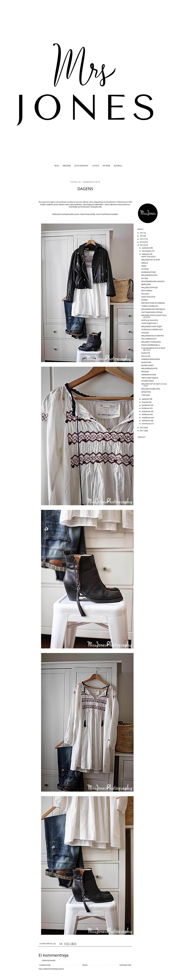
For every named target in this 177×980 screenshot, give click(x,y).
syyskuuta (146, 399)
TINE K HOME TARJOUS (150, 378)
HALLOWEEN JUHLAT (149, 339)
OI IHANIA (145, 269)
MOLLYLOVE (146, 356)
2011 (142, 431)
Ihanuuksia (145, 294)
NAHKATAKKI (146, 362)
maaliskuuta (146, 418)
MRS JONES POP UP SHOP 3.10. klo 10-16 (154, 385)
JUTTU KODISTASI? (81, 166)
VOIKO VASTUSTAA (148, 297)
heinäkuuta (146, 405)
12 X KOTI (96, 166)
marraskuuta (147, 251)
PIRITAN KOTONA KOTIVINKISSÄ (153, 303)
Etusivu (85, 965)
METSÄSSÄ (145, 372)
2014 (142, 242)
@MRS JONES (146, 284)
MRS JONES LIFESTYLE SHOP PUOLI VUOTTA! (154, 316)
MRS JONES (67, 166)
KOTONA (145, 278)
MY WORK (107, 166)
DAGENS (144, 300)
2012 (142, 428)
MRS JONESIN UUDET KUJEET (152, 327)
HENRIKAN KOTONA (149, 375)
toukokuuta (146, 411)
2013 (142, 245)
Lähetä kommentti (49, 960)
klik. (100, 207)
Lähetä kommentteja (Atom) (53, 969)
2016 (142, 236)
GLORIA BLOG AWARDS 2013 (152, 330)
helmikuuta (146, 421)
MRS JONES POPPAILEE (149, 288)
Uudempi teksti (45, 965)
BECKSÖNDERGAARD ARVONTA (153, 281)
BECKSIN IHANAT (148, 365)
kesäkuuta (146, 408)
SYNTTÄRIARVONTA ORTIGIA (152, 312)
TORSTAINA (146, 395)
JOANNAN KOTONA (149, 272)
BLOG (57, 166)
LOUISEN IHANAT (148, 381)
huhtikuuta (146, 414)
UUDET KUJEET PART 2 (149, 323)
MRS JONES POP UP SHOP (151, 260)
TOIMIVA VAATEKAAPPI (150, 306)
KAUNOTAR (146, 353)
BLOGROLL (118, 166)
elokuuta (145, 402)
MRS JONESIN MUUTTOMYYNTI (153, 336)
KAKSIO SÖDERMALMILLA (151, 345)
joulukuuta (146, 248)
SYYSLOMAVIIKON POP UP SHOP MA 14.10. (153, 349)
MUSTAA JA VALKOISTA (150, 320)
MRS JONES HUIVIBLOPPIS (151, 389)
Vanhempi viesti (125, 965)
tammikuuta (146, 424)
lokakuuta (146, 254)
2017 (142, 233)
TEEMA (144, 266)
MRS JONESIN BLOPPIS (149, 275)
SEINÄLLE (145, 263)
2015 (142, 239)
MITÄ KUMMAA (147, 291)
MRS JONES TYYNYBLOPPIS (151, 342)
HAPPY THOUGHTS (148, 257)
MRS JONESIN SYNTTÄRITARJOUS (153, 309)
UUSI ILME (145, 333)
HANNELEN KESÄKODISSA (151, 359)
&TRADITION (146, 392)
